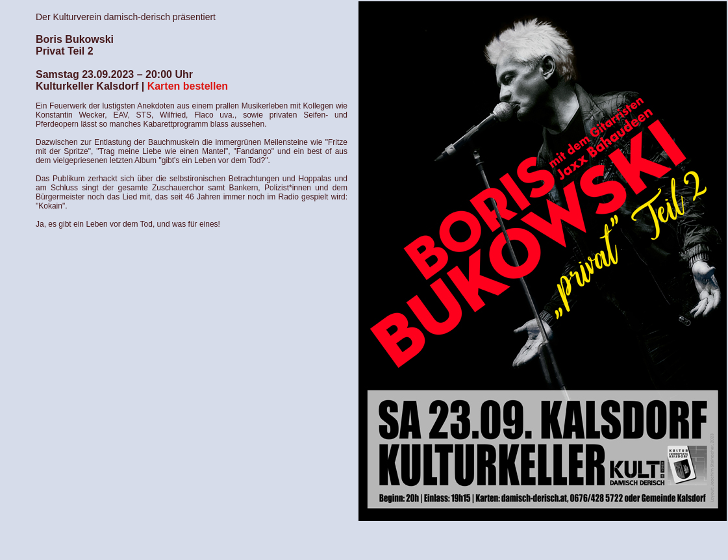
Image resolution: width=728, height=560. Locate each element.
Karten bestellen (188, 86)
